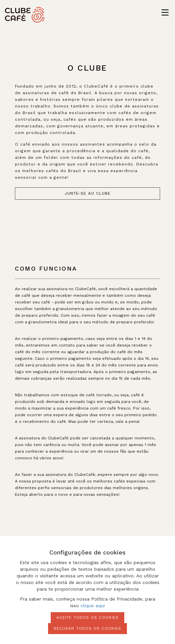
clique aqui (93, 606)
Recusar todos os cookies (87, 628)
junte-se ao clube (88, 193)
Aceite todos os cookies (87, 617)
